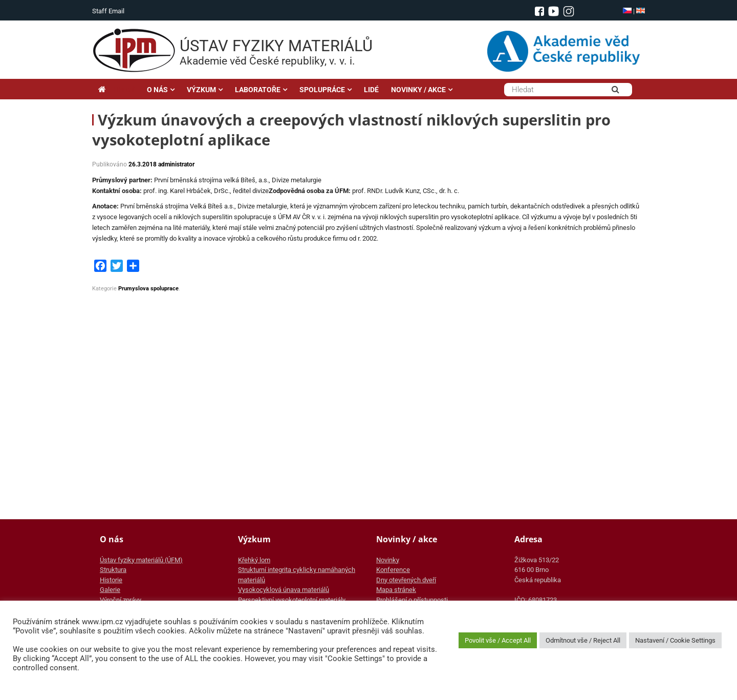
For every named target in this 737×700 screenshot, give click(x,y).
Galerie (110, 590)
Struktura (113, 570)
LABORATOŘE (258, 90)
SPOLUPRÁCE (322, 90)
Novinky (388, 560)
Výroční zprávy (121, 600)
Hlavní (116, 90)
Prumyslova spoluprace (148, 289)
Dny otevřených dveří (406, 580)
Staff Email (108, 11)
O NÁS (157, 90)
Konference (393, 570)
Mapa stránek (396, 590)
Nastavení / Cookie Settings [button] (675, 640)
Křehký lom (254, 560)
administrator (176, 164)
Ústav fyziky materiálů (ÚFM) (141, 560)
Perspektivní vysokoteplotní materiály (292, 600)
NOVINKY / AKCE (418, 90)
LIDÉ (371, 90)
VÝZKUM (201, 90)
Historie (111, 580)
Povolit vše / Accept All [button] (498, 640)
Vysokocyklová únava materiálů (284, 590)
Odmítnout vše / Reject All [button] (583, 640)
